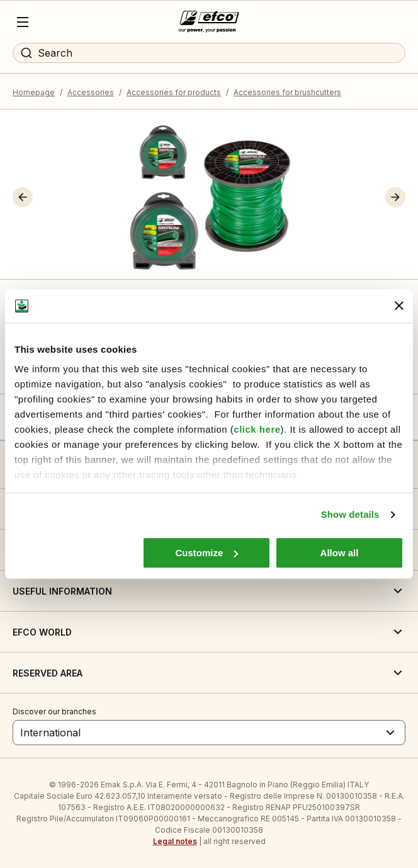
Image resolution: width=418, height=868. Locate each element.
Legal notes (175, 841)
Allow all (340, 553)
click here (257, 429)
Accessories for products (174, 92)
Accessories (91, 92)
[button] (23, 197)
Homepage (34, 92)
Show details (350, 514)
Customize (206, 553)
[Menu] (23, 22)
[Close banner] (399, 306)
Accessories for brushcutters (287, 92)
